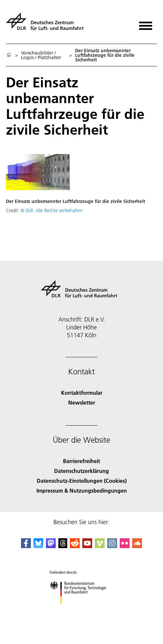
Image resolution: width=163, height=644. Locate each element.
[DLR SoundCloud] (137, 546)
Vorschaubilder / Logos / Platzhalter (41, 55)
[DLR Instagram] (112, 546)
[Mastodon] (51, 546)
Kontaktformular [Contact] (82, 393)
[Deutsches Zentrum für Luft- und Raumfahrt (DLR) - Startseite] (47, 24)
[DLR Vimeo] (100, 546)
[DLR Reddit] (75, 546)
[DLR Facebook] (26, 546)
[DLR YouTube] (87, 546)
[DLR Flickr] (125, 546)
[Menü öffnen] (146, 23)
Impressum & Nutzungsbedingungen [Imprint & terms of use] (82, 490)
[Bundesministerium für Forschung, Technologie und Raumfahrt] (81, 609)
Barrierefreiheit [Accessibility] (81, 461)
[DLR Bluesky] (38, 546)
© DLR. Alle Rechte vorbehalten (52, 211)
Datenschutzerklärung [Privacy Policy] (81, 471)
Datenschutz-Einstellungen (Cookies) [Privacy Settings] (82, 481)
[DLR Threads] (63, 546)
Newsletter (82, 402)
